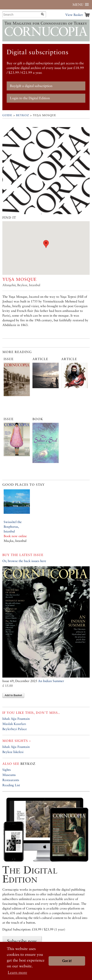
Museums (9, 775)
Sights (7, 770)
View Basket (74, 15)
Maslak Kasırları (14, 724)
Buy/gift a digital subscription (31, 86)
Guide (7, 115)
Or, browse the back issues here (24, 561)
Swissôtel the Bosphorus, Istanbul (13, 527)
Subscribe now (22, 941)
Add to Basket (13, 695)
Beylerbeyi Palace (15, 729)
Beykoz (23, 115)
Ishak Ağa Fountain (16, 719)
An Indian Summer (51, 681)
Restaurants (11, 780)
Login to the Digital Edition (30, 98)
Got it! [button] (67, 961)
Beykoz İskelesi (13, 752)
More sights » (17, 741)
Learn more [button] (17, 972)
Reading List (11, 785)
